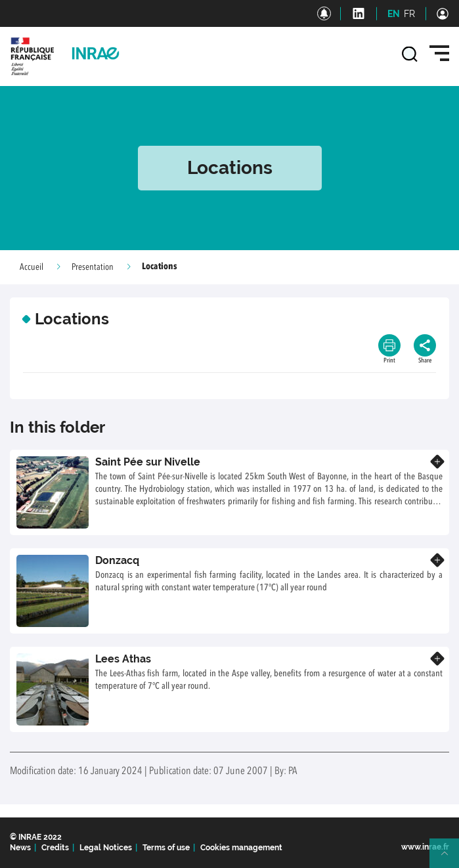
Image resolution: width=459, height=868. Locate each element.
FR (409, 14)
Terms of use (166, 848)
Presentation (93, 267)
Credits (55, 848)
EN (394, 14)
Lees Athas (123, 659)
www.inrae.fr (425, 847)
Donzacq (117, 560)
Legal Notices (106, 848)
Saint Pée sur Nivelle (148, 462)
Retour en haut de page (450, 859)
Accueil (32, 267)
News (20, 848)
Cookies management (241, 848)
